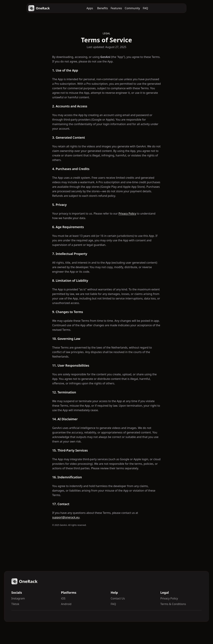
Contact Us (118, 598)
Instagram (18, 598)
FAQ (145, 8)
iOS (63, 598)
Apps (90, 8)
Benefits (102, 8)
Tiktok (15, 604)
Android (66, 604)
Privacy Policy (127, 214)
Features (116, 8)
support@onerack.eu (66, 517)
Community (132, 8)
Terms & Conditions (173, 604)
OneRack (39, 8)
